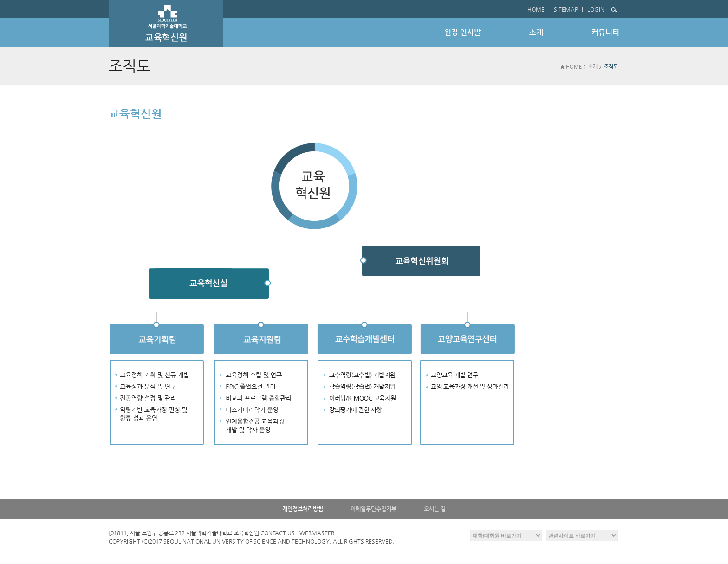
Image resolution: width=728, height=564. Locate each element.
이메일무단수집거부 (374, 509)
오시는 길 (435, 509)
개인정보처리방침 (303, 509)
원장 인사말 (463, 32)
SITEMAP (566, 9)
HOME (536, 9)
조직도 (611, 67)
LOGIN (596, 9)
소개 (593, 67)
